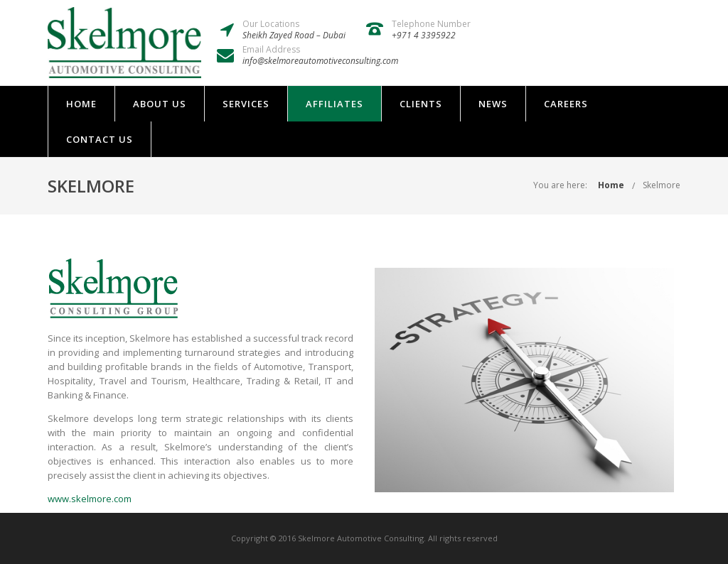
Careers (566, 104)
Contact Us (100, 139)
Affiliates (334, 104)
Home (81, 104)
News (493, 104)
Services (246, 104)
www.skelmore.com (90, 499)
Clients (421, 104)
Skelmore (662, 185)
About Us (160, 104)
